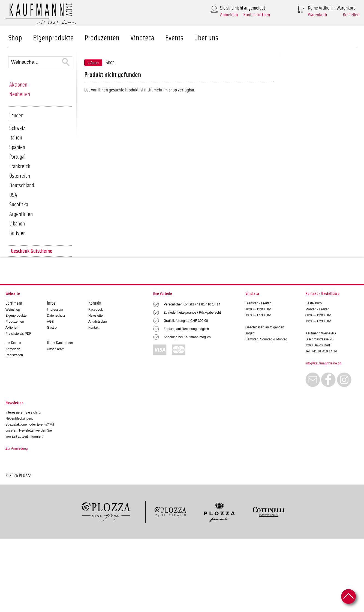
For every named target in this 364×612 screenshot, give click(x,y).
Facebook (96, 310)
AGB (50, 322)
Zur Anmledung (16, 448)
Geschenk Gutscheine (32, 251)
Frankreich (20, 166)
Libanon (17, 224)
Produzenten (102, 38)
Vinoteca (142, 38)
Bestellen (351, 15)
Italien (16, 138)
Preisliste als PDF (18, 334)
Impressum (55, 310)
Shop (15, 38)
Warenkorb (317, 15)
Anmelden (229, 15)
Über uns (206, 38)
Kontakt (94, 328)
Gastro (52, 328)
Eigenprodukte (53, 38)
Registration (14, 355)
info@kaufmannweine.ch (323, 363)
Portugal (17, 157)
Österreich (20, 176)
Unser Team (56, 349)
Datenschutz (56, 316)
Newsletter (96, 316)
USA (13, 195)
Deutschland (22, 185)
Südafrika (19, 205)
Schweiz (17, 128)
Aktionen (18, 85)
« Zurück (93, 63)
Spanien (17, 147)
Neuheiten (20, 94)
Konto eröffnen (257, 15)
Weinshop (13, 310)
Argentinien (21, 214)
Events (174, 38)
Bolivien (17, 233)
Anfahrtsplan (97, 322)
